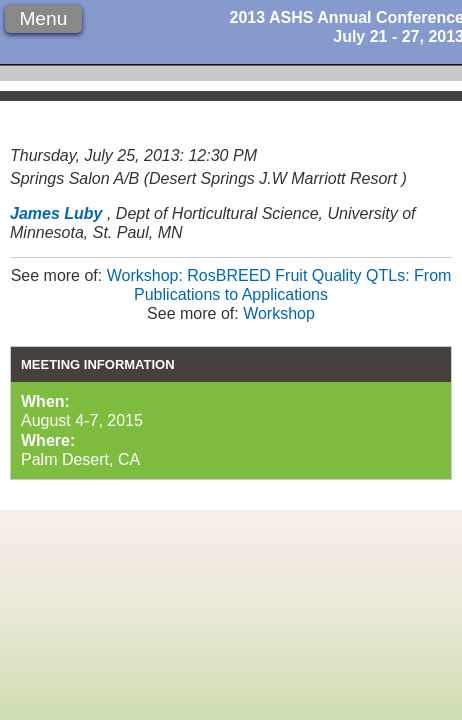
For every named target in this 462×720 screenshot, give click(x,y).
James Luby (56, 213)
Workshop (279, 313)
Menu (43, 18)
